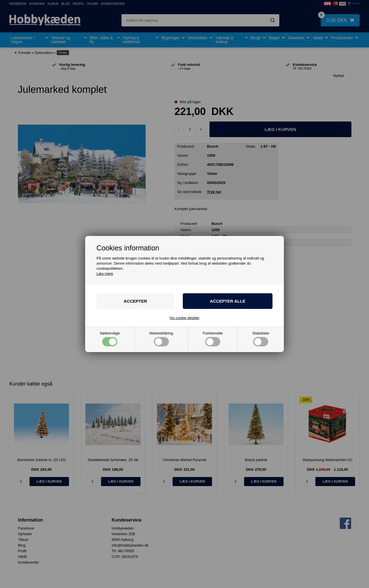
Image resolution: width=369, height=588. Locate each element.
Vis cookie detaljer (184, 318)
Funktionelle (213, 339)
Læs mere (105, 274)
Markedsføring (161, 339)
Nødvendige (110, 339)
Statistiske (261, 339)
